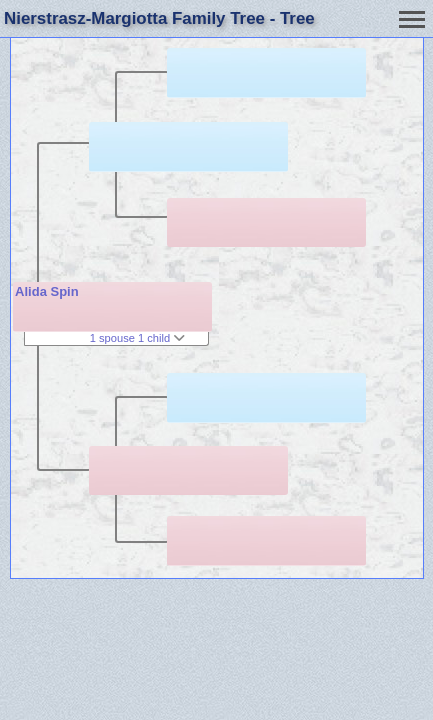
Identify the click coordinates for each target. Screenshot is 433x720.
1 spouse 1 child (138, 338)
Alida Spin (47, 291)
